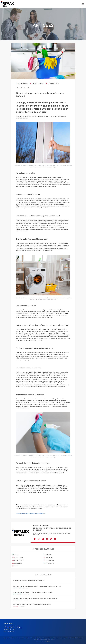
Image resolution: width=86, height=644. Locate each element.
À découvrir (22, 84)
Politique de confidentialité (68, 638)
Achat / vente (18, 560)
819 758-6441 (10, 630)
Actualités (17, 563)
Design (16, 566)
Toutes (16, 555)
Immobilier (48, 558)
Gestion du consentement (47, 639)
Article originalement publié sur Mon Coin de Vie (31, 514)
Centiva (47, 642)
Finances (48, 555)
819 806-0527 (11, 631)
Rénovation (49, 560)
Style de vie (49, 563)
